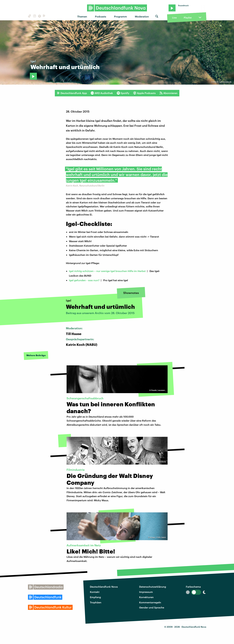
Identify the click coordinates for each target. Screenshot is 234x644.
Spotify (123, 93)
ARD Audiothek (102, 93)
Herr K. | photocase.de (222, 82)
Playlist (188, 18)
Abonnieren (168, 93)
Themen (82, 16)
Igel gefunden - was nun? (84, 280)
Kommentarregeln (150, 602)
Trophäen (96, 602)
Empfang (95, 597)
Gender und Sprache (152, 607)
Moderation (142, 16)
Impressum (146, 592)
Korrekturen (146, 597)
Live (174, 18)
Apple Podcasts (144, 93)
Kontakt (95, 592)
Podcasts (101, 16)
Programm (120, 16)
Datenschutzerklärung (153, 587)
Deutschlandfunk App (72, 93)
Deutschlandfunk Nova (104, 587)
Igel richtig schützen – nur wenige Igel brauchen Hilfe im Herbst (107, 271)
